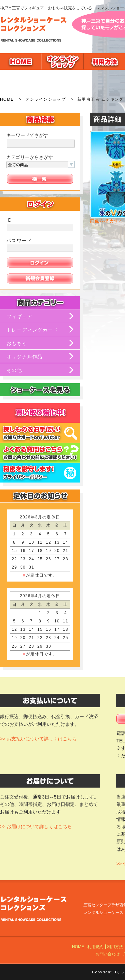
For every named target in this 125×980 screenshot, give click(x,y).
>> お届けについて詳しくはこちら (36, 826)
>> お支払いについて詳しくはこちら (38, 739)
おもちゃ (17, 343)
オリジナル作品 (25, 357)
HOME (7, 99)
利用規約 (95, 947)
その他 (14, 370)
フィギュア (19, 316)
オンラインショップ (46, 99)
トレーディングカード (32, 330)
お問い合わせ (108, 954)
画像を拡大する (107, 221)
